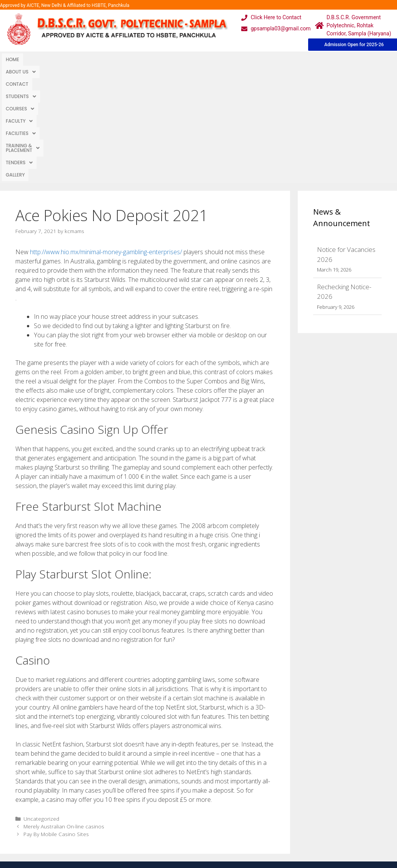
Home (13, 59)
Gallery (354, 59)
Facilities (219, 59)
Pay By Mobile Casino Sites (56, 719)
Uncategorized (41, 703)
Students (110, 59)
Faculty (182, 59)
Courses (147, 59)
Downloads (121, 811)
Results (170, 811)
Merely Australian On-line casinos (64, 711)
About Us (42, 59)
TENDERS (324, 59)
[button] (42, 60)
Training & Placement (272, 59)
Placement (175, 827)
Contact (76, 59)
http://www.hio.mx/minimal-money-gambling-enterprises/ (106, 137)
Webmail (172, 781)
